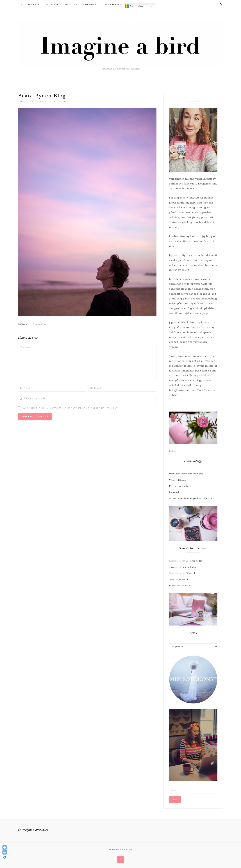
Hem (20, 4)
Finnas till (174, 492)
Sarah (172, 580)
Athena (172, 567)
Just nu (188, 586)
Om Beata (34, 4)
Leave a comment (62, 101)
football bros (175, 586)
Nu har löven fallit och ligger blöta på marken (191, 498)
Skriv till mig (113, 4)
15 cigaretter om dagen (180, 486)
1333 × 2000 (42, 101)
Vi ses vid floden (177, 480)
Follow (172, 451)
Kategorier (90, 4)
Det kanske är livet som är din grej (186, 474)
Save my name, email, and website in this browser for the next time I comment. (70, 408)
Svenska (134, 6)
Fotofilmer (71, 4)
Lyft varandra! (38, 324)
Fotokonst (52, 4)
